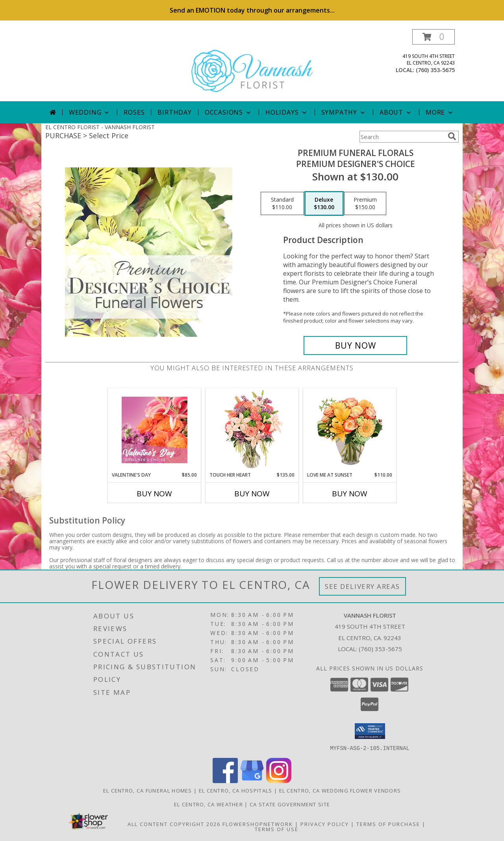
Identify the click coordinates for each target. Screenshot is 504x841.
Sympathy (344, 112)
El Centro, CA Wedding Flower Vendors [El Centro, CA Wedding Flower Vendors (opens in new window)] (340, 790)
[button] (434, 37)
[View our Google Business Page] (252, 781)
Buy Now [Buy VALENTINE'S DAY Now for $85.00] (154, 494)
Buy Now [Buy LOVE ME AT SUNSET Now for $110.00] (350, 494)
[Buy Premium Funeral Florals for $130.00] (355, 345)
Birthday (174, 112)
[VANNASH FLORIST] (252, 65)
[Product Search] (402, 137)
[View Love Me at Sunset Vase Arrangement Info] (350, 430)
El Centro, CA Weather (208, 804)
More (440, 112)
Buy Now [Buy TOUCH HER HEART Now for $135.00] (252, 494)
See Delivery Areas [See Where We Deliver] (362, 586)
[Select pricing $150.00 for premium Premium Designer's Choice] (365, 204)
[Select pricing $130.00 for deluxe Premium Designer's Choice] (324, 204)
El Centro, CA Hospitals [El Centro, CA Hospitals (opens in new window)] (236, 790)
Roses (134, 112)
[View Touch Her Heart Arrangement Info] (252, 430)
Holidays (287, 112)
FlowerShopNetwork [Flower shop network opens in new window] (258, 824)
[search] (452, 136)
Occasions (229, 112)
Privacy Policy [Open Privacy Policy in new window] (325, 824)
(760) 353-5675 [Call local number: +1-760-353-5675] (435, 70)
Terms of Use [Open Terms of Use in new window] (277, 829)
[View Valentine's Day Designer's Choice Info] (155, 430)
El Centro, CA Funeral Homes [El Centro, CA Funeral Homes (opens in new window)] (148, 790)
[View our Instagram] (279, 781)
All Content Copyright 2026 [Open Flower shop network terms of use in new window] (174, 824)
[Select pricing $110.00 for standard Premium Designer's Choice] (282, 204)
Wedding (90, 112)
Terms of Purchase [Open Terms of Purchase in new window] (388, 824)
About (396, 112)
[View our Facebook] (225, 781)
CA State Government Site (290, 804)
